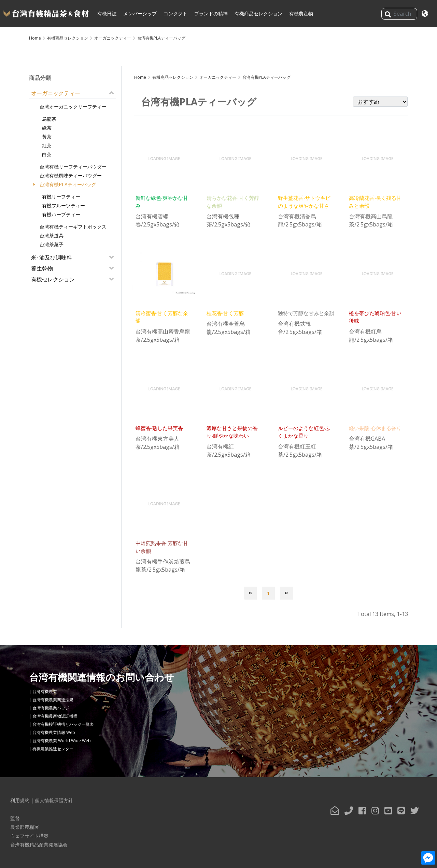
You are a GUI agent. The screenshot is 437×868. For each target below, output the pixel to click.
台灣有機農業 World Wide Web (62, 741)
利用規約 (20, 800)
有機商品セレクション (258, 13)
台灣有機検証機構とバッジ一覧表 (63, 724)
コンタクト (175, 13)
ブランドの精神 (211, 13)
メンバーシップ (140, 13)
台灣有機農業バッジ (51, 708)
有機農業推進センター (53, 749)
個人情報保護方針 (54, 800)
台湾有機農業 (45, 692)
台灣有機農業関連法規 (53, 700)
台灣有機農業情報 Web (54, 732)
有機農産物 (301, 13)
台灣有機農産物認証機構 (55, 716)
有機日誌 (107, 13)
